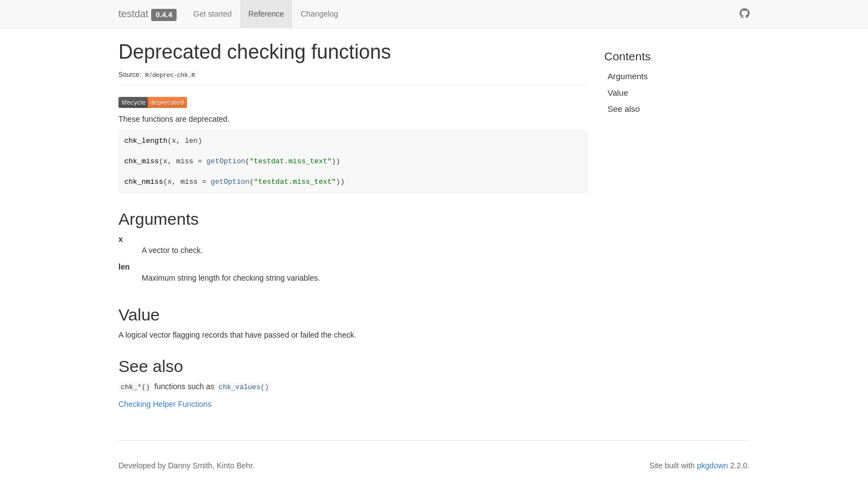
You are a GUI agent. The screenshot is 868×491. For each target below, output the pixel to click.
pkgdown (712, 466)
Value (618, 93)
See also (624, 109)
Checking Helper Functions (165, 404)
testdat (133, 14)
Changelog (319, 14)
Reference (267, 14)
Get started (212, 14)
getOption (226, 161)
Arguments (628, 76)
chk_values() (244, 387)
